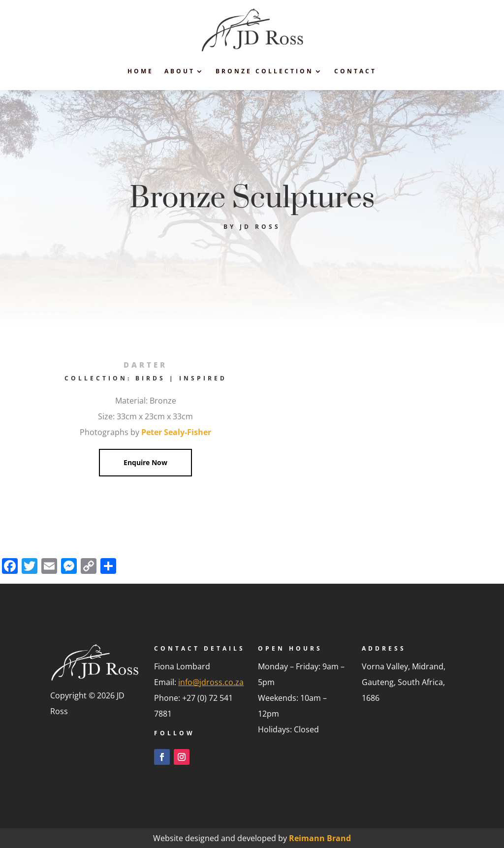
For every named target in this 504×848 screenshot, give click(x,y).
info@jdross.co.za (211, 682)
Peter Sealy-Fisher (176, 432)
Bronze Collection (265, 71)
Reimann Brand (320, 838)
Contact (355, 71)
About (180, 71)
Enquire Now (145, 462)
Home (141, 71)
